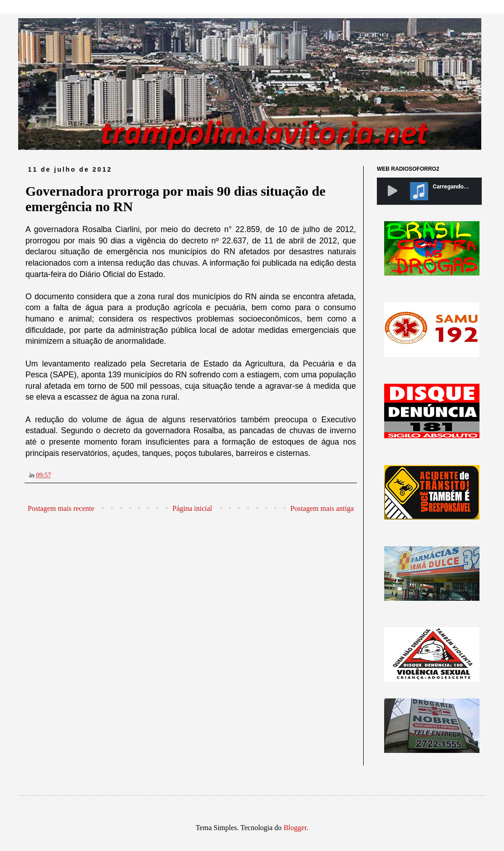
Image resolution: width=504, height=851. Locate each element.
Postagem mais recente (61, 508)
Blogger (295, 828)
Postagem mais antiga (322, 508)
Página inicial (193, 508)
